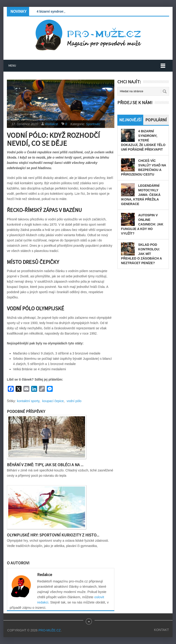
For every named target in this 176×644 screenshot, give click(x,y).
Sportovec (93, 124)
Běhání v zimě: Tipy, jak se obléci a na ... (45, 465)
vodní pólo (74, 401)
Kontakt (161, 630)
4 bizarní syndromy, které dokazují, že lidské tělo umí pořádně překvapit (143, 140)
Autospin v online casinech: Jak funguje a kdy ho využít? (142, 224)
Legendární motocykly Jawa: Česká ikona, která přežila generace (141, 195)
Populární (156, 120)
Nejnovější (130, 120)
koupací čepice (53, 401)
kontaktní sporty (28, 401)
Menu (12, 65)
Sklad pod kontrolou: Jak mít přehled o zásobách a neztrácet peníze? (141, 254)
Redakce (51, 124)
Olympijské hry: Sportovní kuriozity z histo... (53, 535)
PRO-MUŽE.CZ (50, 630)
